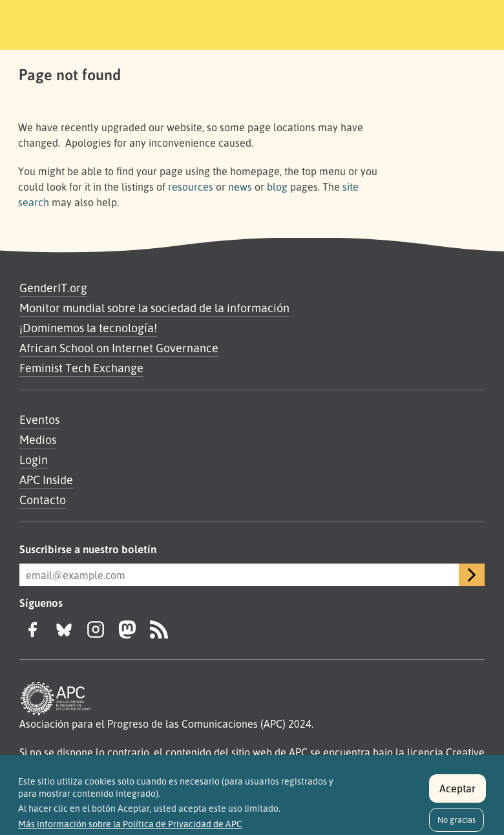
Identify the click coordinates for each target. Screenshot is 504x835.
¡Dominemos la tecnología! (88, 328)
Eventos (39, 419)
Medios (38, 439)
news (240, 187)
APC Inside (46, 480)
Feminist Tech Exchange (81, 368)
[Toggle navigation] (457, 23)
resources (191, 187)
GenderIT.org (53, 288)
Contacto (43, 500)
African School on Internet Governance (119, 348)
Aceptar (457, 794)
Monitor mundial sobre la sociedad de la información (154, 308)
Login (34, 460)
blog (277, 187)
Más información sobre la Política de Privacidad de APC (130, 830)
